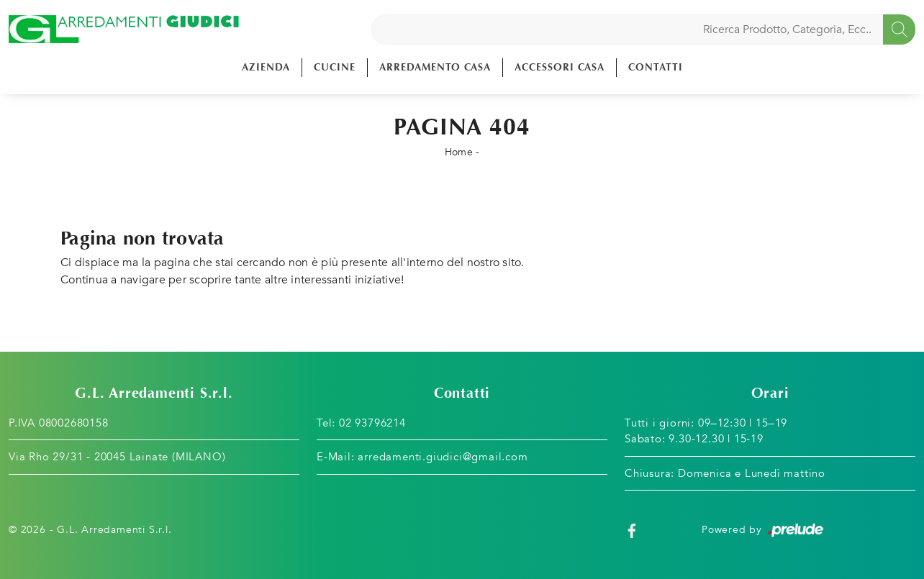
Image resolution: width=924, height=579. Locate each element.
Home (459, 152)
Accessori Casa (560, 67)
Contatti (656, 67)
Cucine (335, 67)
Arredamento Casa (435, 67)
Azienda (266, 67)
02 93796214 (372, 423)
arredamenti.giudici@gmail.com (443, 457)
